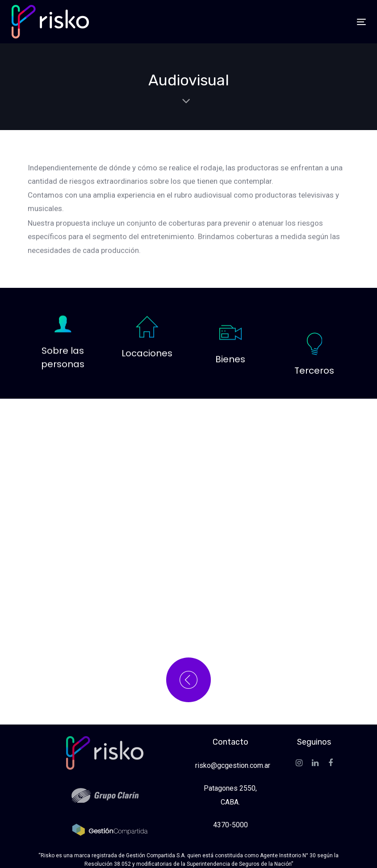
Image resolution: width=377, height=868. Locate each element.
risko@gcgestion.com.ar (233, 765)
